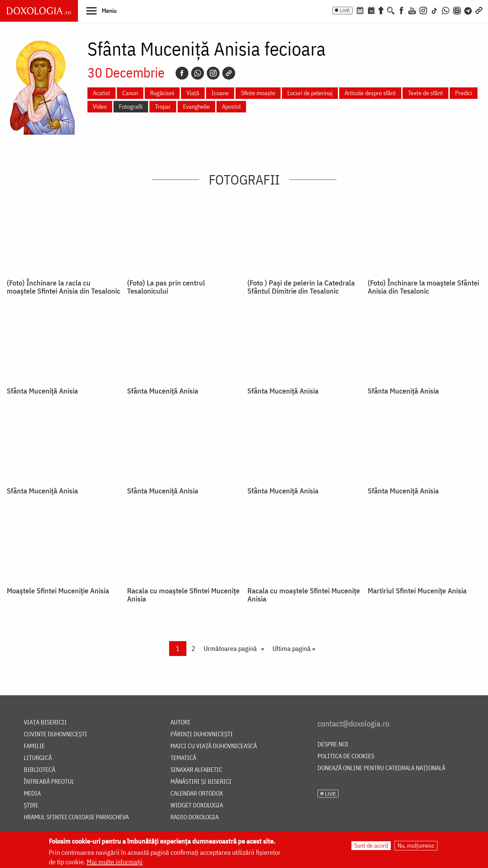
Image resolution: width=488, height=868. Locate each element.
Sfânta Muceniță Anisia (42, 391)
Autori (180, 723)
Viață (193, 93)
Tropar (163, 107)
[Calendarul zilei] (371, 10)
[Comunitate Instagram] (457, 10)
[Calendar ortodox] (360, 10)
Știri (31, 806)
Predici (464, 93)
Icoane (220, 93)
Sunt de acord (371, 845)
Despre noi (333, 745)
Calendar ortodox (197, 794)
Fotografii (131, 107)
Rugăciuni (162, 93)
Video (100, 107)
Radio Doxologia (195, 817)
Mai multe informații (115, 862)
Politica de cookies (346, 756)
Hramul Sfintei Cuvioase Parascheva (76, 817)
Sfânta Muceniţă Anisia (403, 491)
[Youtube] (412, 10)
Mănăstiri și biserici (201, 782)
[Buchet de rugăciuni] (381, 10)
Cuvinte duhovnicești (55, 734)
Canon (130, 93)
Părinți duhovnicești (202, 734)
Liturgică (38, 758)
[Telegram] (468, 10)
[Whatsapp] (198, 73)
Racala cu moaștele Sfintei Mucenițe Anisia (183, 595)
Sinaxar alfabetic (196, 770)
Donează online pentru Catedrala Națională (381, 768)
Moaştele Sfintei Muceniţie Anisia (58, 591)
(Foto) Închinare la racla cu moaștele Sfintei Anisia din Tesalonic (64, 287)
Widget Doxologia (197, 806)
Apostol (231, 107)
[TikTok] (434, 10)
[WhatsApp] (446, 10)
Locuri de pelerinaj (310, 93)
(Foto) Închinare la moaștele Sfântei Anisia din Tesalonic (423, 287)
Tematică (183, 758)
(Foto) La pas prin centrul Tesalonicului (166, 287)
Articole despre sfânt (370, 93)
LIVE (345, 10)
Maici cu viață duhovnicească (214, 746)
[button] (101, 10)
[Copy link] (229, 73)
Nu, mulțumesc (416, 845)
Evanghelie (196, 107)
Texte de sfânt (425, 93)
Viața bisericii (45, 723)
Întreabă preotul (49, 782)
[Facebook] (401, 10)
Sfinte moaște (258, 93)
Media (32, 794)
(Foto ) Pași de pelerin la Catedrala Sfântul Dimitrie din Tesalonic (301, 287)
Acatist (101, 93)
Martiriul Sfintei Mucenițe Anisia (417, 591)
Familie (34, 746)
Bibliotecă (39, 770)
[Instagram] (423, 10)
